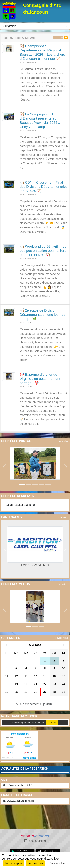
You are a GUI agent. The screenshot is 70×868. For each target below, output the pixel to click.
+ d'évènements (61, 638)
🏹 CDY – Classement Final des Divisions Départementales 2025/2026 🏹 (44, 187)
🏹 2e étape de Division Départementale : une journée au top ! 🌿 (43, 315)
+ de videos (63, 584)
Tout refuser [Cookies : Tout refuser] (35, 863)
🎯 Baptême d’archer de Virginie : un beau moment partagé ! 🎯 (40, 379)
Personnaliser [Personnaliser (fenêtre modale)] (58, 863)
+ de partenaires (61, 517)
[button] (4, 467)
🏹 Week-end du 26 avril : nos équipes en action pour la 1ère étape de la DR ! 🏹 (43, 251)
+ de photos (63, 441)
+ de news (58, 38)
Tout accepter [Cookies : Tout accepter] (14, 863)
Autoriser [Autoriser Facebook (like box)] (52, 723)
